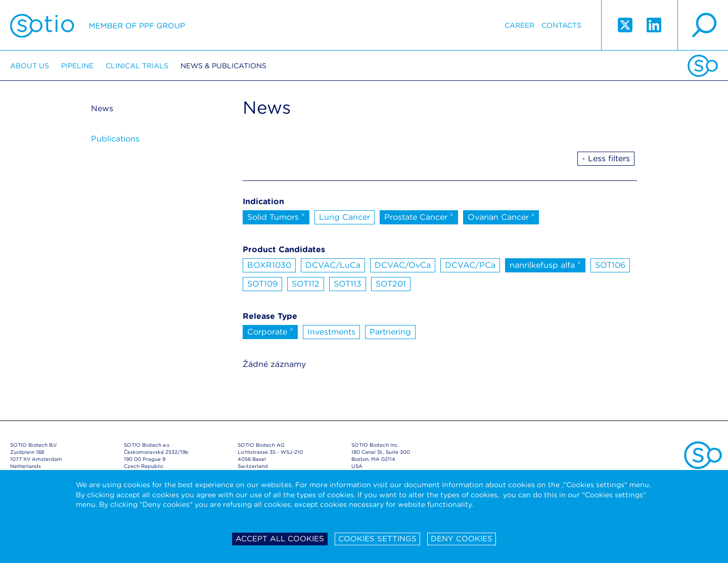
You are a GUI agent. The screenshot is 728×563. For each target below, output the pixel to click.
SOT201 (391, 284)
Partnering (390, 332)
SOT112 (306, 284)
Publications (115, 139)
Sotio (98, 25)
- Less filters (606, 158)
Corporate (270, 331)
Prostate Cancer (419, 216)
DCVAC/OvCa (403, 265)
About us (30, 66)
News (102, 108)
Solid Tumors (276, 216)
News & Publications (223, 66)
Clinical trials (137, 66)
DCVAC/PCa (470, 265)
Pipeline (77, 66)
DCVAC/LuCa (333, 265)
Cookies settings (377, 539)
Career (519, 25)
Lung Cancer (345, 217)
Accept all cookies (280, 539)
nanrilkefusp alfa (545, 264)
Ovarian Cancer (501, 216)
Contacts (561, 25)
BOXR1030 (269, 265)
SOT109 (262, 284)
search (703, 25)
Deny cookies (462, 539)
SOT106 (610, 265)
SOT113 (348, 284)
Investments (331, 332)
